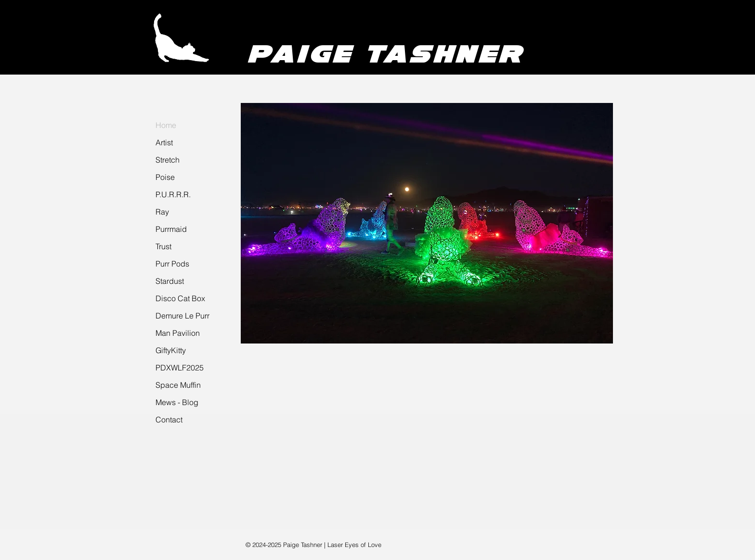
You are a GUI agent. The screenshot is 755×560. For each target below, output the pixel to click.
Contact (169, 420)
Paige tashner (385, 53)
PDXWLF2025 (180, 368)
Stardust (170, 281)
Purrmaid (171, 229)
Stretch (168, 160)
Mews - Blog (177, 402)
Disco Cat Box (180, 298)
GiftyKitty (171, 350)
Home (166, 125)
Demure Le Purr (182, 316)
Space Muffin (178, 385)
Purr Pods (172, 264)
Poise (165, 177)
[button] (427, 223)
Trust (163, 246)
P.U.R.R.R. (173, 194)
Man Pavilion (178, 333)
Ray (162, 212)
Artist (164, 142)
